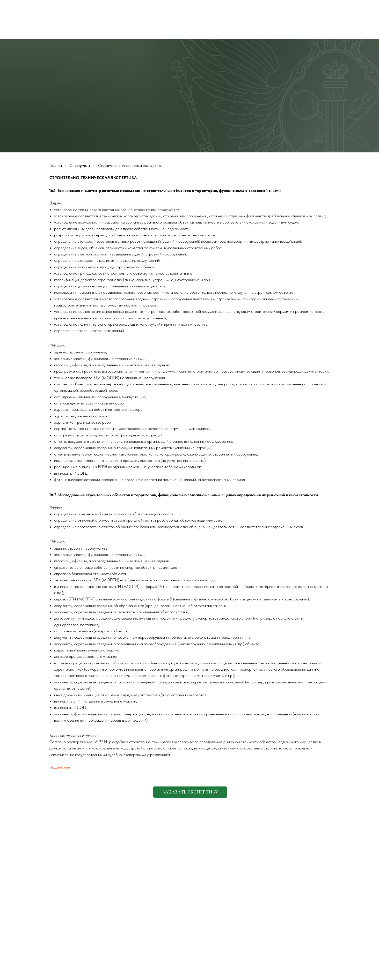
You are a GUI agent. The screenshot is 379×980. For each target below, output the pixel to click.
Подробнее (60, 767)
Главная (56, 166)
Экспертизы (80, 166)
